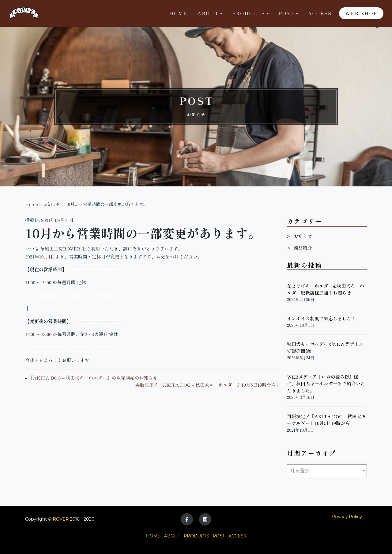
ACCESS (237, 536)
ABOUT (172, 536)
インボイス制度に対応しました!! (320, 318)
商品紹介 (303, 248)
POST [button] (287, 13)
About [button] (208, 13)
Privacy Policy (347, 517)
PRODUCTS (196, 536)
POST (219, 536)
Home (179, 13)
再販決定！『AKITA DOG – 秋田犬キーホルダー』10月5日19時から (206, 385)
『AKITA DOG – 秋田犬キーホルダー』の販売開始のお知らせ (93, 378)
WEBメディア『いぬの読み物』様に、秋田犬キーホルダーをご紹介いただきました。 (326, 384)
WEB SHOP (361, 13)
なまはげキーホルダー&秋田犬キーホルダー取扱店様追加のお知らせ (326, 289)
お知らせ (52, 204)
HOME (153, 536)
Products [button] (249, 13)
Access (320, 13)
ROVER (61, 519)
